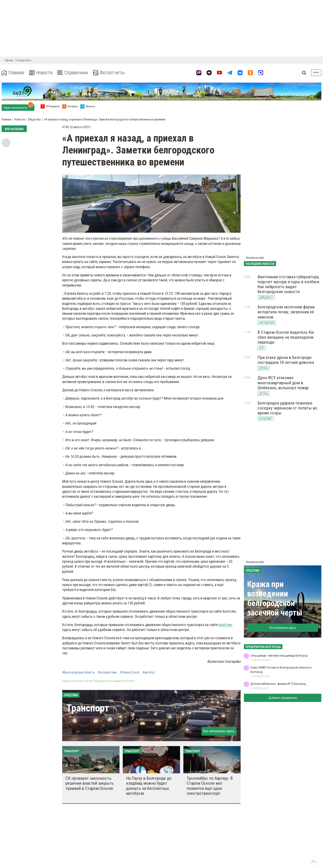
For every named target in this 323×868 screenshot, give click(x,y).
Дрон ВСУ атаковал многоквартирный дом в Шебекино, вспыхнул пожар (283, 383)
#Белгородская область (78, 672)
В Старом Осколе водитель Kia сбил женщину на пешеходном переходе (286, 337)
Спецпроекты (23, 60)
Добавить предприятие (283, 698)
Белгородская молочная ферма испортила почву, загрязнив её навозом (286, 312)
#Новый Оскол (130, 672)
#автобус (149, 672)
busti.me (225, 625)
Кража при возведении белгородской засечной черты (275, 599)
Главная (13, 73)
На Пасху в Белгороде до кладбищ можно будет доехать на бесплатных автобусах (149, 786)
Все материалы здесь (219, 731)
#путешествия (107, 672)
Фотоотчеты (109, 73)
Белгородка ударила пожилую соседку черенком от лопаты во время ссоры (287, 408)
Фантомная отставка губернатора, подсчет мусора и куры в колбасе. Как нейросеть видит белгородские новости (289, 284)
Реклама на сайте (255, 258)
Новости (41, 73)
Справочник (73, 73)
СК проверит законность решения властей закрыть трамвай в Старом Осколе (90, 783)
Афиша (9, 60)
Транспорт (88, 708)
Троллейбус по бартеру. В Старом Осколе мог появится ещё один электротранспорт (210, 786)
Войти (316, 73)
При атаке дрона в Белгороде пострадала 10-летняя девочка (286, 360)
